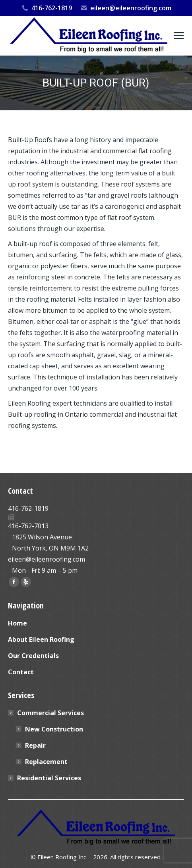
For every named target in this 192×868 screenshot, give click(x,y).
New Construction (54, 729)
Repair (35, 745)
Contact (21, 672)
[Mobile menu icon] (179, 36)
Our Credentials (33, 656)
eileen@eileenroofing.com (126, 8)
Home (17, 623)
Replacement (46, 762)
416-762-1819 (46, 8)
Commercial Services (47, 713)
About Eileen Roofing (41, 639)
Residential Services (49, 778)
